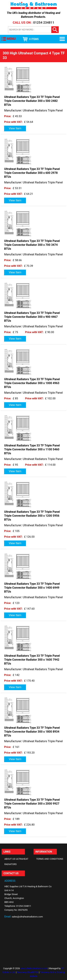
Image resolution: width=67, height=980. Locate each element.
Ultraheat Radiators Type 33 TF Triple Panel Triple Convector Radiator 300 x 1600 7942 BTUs (32, 660)
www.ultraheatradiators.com (34, 968)
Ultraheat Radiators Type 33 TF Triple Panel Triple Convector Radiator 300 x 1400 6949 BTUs (32, 588)
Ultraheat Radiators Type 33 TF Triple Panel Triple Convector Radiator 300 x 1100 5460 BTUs (32, 449)
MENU (11, 39)
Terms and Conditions (50, 859)
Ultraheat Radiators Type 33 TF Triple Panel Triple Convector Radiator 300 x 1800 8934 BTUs (32, 732)
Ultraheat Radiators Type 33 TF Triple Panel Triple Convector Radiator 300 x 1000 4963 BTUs (32, 383)
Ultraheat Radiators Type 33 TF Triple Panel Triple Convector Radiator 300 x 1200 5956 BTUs (32, 516)
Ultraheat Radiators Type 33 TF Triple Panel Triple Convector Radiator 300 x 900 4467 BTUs (32, 317)
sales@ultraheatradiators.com (27, 917)
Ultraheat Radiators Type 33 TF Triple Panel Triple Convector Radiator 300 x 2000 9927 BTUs (32, 804)
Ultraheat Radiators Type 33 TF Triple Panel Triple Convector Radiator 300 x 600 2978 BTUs (32, 173)
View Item (15, 128)
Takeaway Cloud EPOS (28, 972)
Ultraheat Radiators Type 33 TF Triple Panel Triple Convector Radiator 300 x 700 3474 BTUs (32, 245)
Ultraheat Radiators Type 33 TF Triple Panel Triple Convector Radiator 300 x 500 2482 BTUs (32, 101)
